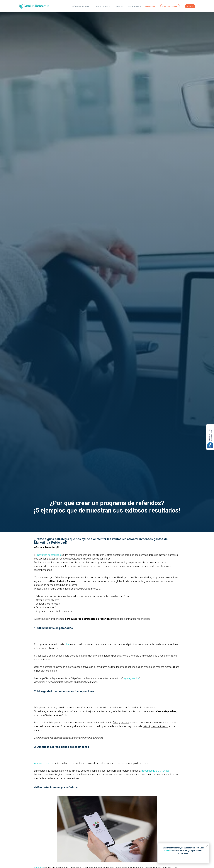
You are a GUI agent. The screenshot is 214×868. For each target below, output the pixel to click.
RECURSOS (134, 6)
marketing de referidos (49, 555)
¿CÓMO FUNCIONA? (81, 6)
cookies (168, 851)
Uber (67, 644)
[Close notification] (207, 846)
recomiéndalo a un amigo (156, 771)
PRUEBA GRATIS (170, 6)
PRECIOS (119, 6)
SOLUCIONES (102, 6)
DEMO (190, 6)
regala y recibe (131, 678)
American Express (44, 763)
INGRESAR (150, 6)
